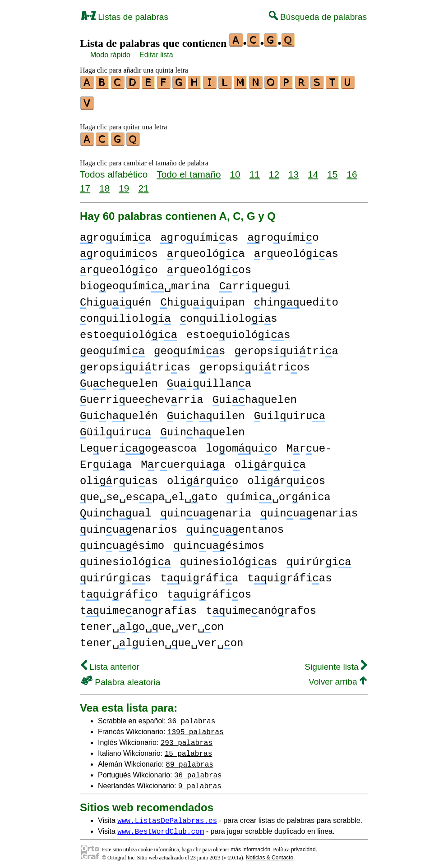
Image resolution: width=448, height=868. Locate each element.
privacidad (303, 845)
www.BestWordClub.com (161, 827)
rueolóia (206, 250)
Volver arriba (338, 678)
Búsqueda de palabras (318, 17)
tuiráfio (119, 591)
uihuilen (206, 412)
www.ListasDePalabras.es (167, 816)
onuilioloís (229, 315)
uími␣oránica (279, 493)
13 (293, 170)
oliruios (286, 477)
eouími (112, 347)
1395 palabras (196, 727)
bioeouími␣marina (145, 282)
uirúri (319, 558)
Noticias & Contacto (270, 854)
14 (313, 170)
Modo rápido (110, 55)
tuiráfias (289, 574)
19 (124, 184)
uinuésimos (219, 542)
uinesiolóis (229, 558)
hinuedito (296, 299)
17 (85, 184)
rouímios (119, 250)
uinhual (115, 509)
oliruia (270, 461)
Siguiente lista (336, 663)
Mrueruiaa (183, 461)
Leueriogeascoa (138, 445)
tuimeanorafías (138, 607)
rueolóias (296, 250)
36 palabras (192, 717)
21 (143, 184)
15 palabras (189, 749)
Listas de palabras (125, 17)
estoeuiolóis (238, 331)
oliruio (203, 477)
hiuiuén (115, 299)
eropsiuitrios (255, 363)
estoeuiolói (129, 331)
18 (104, 184)
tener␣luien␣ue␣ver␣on (162, 639)
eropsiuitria (286, 347)
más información (250, 845)
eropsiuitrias (135, 363)
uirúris (115, 574)
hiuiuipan (202, 299)
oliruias (119, 477)
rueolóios (209, 266)
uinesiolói (125, 558)
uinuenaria (206, 509)
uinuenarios (129, 526)
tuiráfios (209, 591)
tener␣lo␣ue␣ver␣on (152, 623)
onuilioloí (125, 315)
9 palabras (200, 781)
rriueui (255, 282)
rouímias (199, 234)
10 (235, 170)
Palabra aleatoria (121, 678)
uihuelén (119, 412)
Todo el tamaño (189, 170)
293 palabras (187, 738)
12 (274, 170)
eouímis (189, 347)
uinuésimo (122, 542)
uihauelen (255, 396)
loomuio (241, 445)
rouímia (115, 234)
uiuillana (209, 380)
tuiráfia (199, 574)
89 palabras (189, 760)
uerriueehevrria (142, 396)
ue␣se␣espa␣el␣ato (149, 493)
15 (332, 170)
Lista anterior (110, 663)
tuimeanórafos (261, 607)
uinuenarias (309, 509)
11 (255, 170)
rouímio (283, 234)
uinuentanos (235, 526)
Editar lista (156, 55)
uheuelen (119, 380)
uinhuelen (202, 428)
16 (352, 170)
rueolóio (119, 266)
